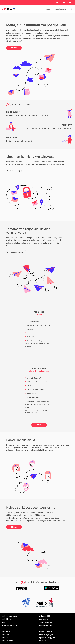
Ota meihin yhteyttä (46, 635)
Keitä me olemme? (46, 632)
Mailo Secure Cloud (9, 641)
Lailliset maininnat (46, 625)
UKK (3, 622)
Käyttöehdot (44, 619)
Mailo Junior (6, 632)
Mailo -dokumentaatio (9, 616)
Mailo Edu (5, 635)
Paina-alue (43, 641)
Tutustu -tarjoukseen (61, 2)
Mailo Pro (5, 638)
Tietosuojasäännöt (46, 622)
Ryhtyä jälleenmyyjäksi (47, 638)
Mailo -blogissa (7, 619)
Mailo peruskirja (45, 616)
